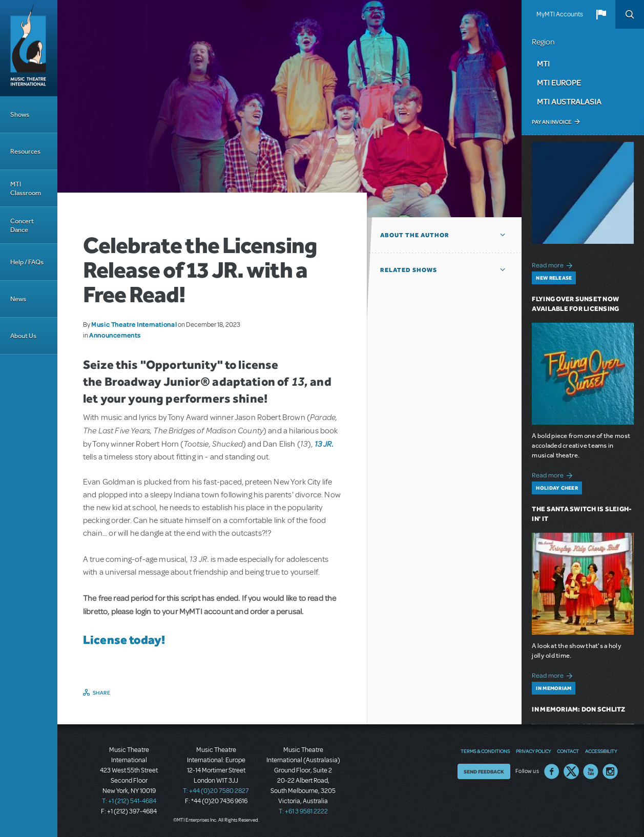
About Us (23, 336)
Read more (554, 264)
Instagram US (610, 771)
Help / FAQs (27, 262)
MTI (543, 64)
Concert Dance (22, 225)
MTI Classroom (26, 189)
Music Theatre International (134, 324)
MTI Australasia (569, 101)
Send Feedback (484, 771)
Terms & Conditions (485, 751)
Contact (568, 751)
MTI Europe (559, 82)
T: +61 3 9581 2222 (303, 811)
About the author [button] (415, 235)
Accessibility (601, 751)
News (18, 299)
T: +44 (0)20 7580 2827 (216, 791)
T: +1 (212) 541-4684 (129, 801)
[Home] (29, 48)
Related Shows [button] (409, 270)
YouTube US (591, 771)
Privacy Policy (533, 751)
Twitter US (571, 771)
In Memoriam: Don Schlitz (578, 709)
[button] (601, 14)
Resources (25, 151)
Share (102, 693)
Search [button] (630, 14)
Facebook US (552, 771)
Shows (20, 114)
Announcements (115, 335)
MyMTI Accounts (560, 14)
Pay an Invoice (552, 122)
